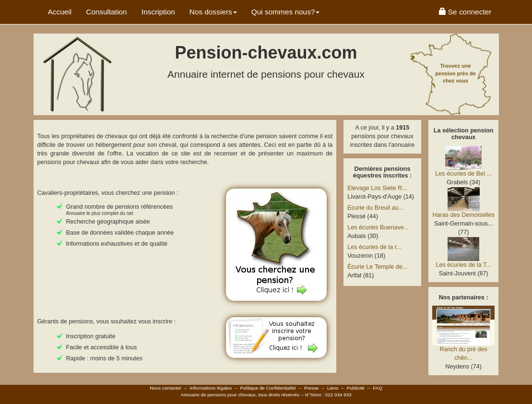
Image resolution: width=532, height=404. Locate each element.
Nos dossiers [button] (213, 12)
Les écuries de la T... (464, 265)
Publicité (356, 388)
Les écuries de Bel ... (463, 174)
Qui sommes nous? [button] (286, 12)
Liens (333, 388)
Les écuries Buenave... (378, 227)
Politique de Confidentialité (268, 388)
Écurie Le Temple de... (377, 267)
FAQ (378, 388)
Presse (312, 388)
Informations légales (211, 388)
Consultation (106, 12)
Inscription (158, 12)
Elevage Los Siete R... (377, 188)
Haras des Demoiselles (463, 215)
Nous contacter (166, 388)
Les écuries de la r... (374, 247)
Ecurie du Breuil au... (375, 208)
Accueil (60, 12)
